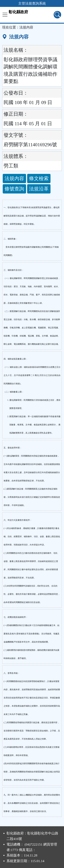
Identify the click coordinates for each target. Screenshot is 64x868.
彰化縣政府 (18, 12)
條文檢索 (39, 178)
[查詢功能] (57, 15)
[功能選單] (5, 15)
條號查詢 (14, 189)
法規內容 (14, 178)
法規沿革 (39, 189)
